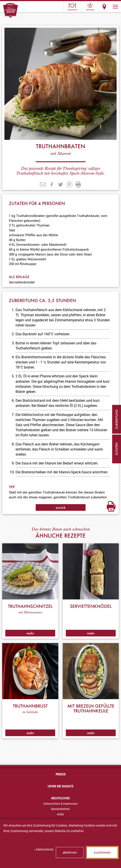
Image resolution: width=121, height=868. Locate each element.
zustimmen (102, 852)
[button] (115, 7)
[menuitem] (60, 804)
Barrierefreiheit (60, 809)
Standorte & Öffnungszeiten (104, 7)
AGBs (60, 814)
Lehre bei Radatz (60, 786)
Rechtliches (60, 798)
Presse (61, 774)
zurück (60, 507)
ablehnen (70, 852)
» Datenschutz (44, 849)
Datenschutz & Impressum (60, 804)
